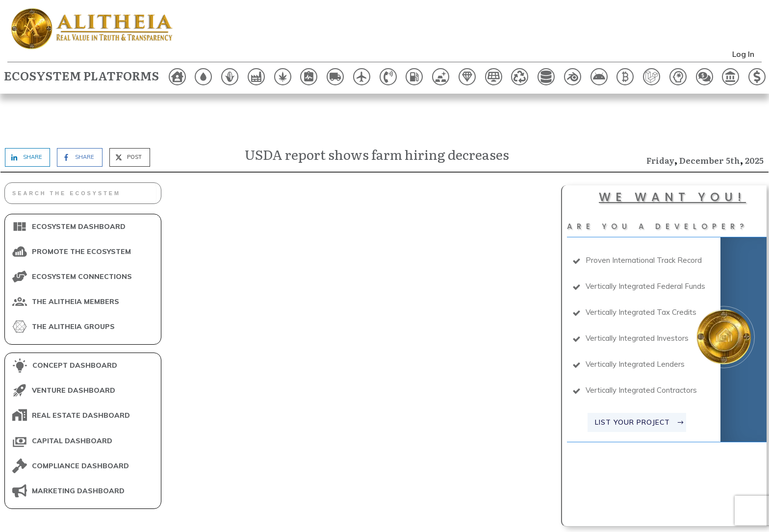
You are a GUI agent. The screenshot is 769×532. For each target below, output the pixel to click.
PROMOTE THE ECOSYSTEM (81, 209)
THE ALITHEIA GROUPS (73, 284)
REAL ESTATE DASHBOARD (81, 374)
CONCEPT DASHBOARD (75, 324)
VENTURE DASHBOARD (74, 349)
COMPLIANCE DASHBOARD (80, 424)
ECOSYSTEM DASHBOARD (79, 184)
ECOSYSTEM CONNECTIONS (82, 234)
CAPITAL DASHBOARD (72, 399)
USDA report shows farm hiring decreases (377, 112)
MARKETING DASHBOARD (78, 449)
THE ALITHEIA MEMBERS (76, 259)
